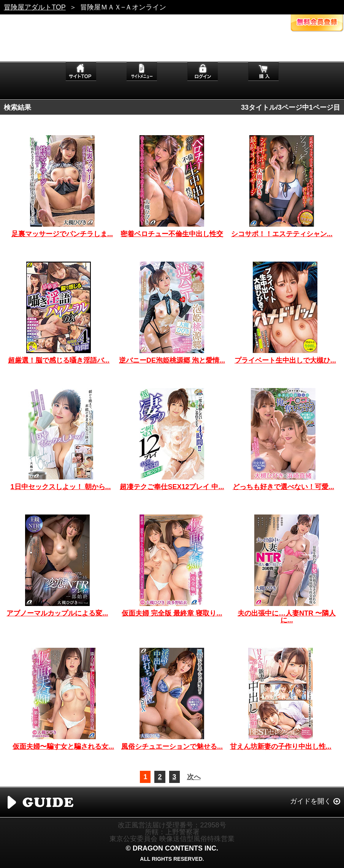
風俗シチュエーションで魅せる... (172, 746)
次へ (194, 777)
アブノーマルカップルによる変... (57, 613)
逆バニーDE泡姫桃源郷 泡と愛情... (172, 360)
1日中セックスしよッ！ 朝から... (61, 487)
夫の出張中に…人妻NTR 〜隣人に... (287, 617)
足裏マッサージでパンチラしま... (62, 234)
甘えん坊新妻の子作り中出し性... (281, 746)
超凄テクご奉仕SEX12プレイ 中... (172, 487)
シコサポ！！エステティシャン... (282, 234)
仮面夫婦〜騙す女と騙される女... (63, 746)
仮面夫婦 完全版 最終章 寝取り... (172, 613)
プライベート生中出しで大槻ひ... (285, 360)
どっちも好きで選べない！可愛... (283, 487)
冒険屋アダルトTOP (35, 7)
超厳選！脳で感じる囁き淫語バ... (59, 360)
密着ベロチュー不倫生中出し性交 (172, 234)
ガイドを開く (311, 801)
